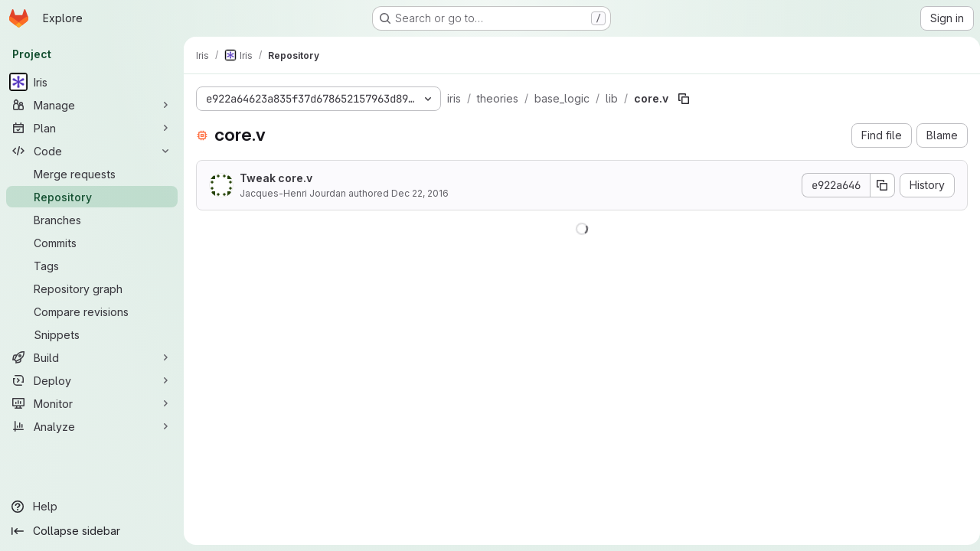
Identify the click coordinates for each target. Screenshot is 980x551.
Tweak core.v (276, 178)
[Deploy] (92, 380)
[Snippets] (92, 334)
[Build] (92, 357)
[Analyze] (92, 426)
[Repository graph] (92, 289)
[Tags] (92, 266)
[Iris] (92, 82)
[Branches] (92, 220)
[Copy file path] (684, 99)
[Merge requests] (92, 174)
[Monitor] (92, 403)
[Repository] (92, 197)
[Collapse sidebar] (92, 531)
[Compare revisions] (92, 311)
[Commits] (92, 243)
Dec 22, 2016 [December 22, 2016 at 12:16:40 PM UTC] (420, 193)
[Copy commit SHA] (877, 185)
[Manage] (92, 105)
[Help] (92, 507)
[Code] (92, 151)
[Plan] (92, 128)
